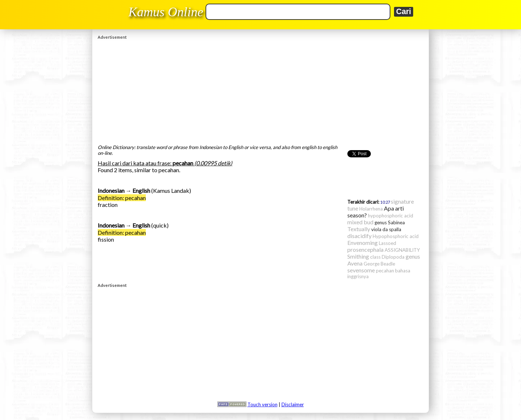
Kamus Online (166, 12)
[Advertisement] (260, 90)
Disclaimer (293, 404)
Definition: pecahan (122, 198)
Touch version (262, 404)
